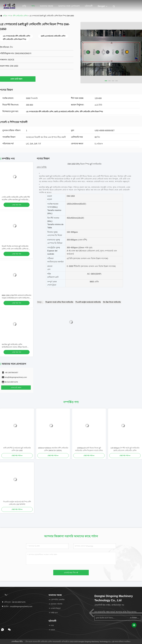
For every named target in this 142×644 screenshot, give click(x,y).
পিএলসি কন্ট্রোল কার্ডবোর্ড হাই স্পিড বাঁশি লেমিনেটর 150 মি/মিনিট (17, 503)
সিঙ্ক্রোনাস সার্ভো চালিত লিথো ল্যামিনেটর (59, 302)
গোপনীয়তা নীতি (17, 642)
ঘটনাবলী (89, 6)
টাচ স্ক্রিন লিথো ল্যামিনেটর (112, 302)
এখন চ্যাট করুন (18, 79)
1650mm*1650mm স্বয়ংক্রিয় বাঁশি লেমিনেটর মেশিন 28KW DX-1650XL (53, 449)
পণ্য (33, 6)
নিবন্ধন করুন (134, 618)
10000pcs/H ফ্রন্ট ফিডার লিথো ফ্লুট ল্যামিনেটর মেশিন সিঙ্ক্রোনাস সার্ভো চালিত (89, 449)
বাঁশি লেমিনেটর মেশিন (20, 16)
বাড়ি (24, 6)
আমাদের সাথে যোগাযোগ (69, 6)
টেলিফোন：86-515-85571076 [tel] (13, 602)
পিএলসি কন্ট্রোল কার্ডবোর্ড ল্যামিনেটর (88, 302)
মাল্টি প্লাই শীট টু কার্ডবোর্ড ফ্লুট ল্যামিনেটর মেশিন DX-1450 (17, 449)
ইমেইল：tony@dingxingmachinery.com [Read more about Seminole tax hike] (17, 606)
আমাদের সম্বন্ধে (46, 6)
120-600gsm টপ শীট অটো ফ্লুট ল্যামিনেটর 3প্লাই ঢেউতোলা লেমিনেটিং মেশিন (125, 449)
